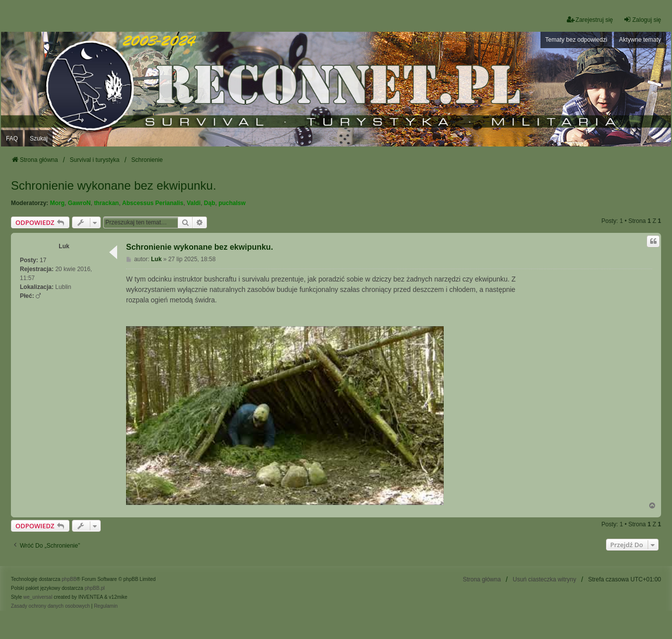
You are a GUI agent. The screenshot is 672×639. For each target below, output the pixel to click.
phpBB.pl (95, 588)
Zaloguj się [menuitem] (642, 20)
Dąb (210, 203)
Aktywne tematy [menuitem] (640, 40)
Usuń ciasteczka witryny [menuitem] (544, 579)
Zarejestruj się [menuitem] (590, 20)
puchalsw (232, 203)
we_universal (38, 597)
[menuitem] (50, 606)
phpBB (69, 579)
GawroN (79, 203)
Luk (64, 246)
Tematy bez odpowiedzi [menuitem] (576, 40)
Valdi (194, 203)
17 (43, 260)
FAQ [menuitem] (12, 139)
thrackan (106, 203)
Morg (57, 203)
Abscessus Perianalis (153, 203)
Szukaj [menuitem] (39, 139)
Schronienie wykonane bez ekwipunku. (114, 185)
